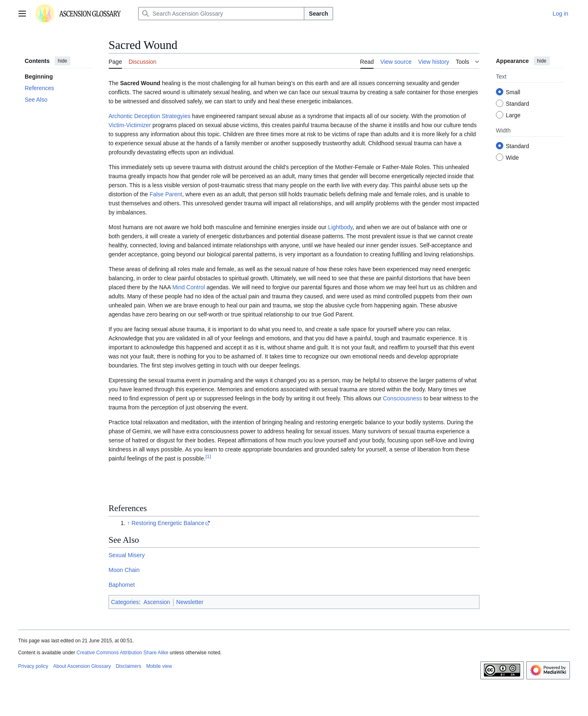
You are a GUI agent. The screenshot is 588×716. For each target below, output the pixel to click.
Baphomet (122, 585)
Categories (125, 602)
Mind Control (189, 287)
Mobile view (159, 666)
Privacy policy (33, 666)
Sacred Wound (140, 83)
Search (318, 14)
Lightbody (340, 227)
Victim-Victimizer (130, 125)
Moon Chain (124, 570)
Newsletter (190, 602)
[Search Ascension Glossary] (221, 14)
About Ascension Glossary (82, 666)
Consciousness (402, 398)
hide (63, 61)
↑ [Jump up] (128, 523)
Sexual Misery (127, 555)
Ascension (157, 602)
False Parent (166, 194)
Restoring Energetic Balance (168, 523)
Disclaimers (128, 666)
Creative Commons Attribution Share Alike (122, 653)
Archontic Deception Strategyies (149, 116)
